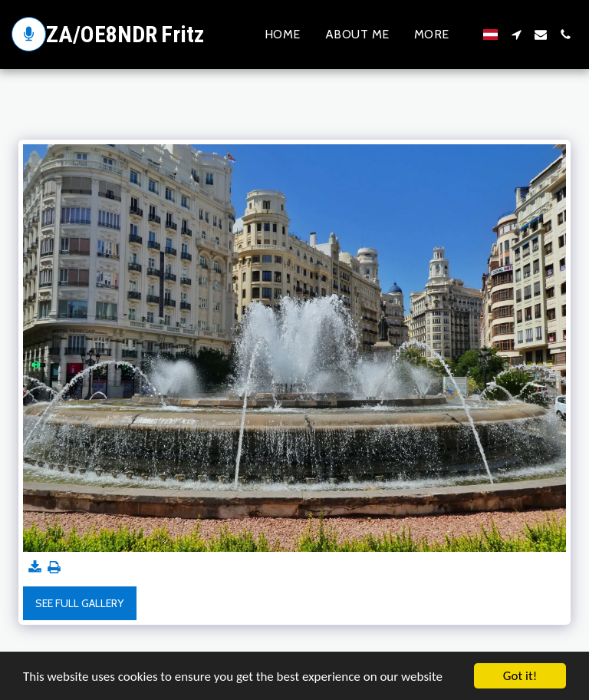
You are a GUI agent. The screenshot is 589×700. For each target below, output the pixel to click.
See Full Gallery (79, 603)
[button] (516, 35)
